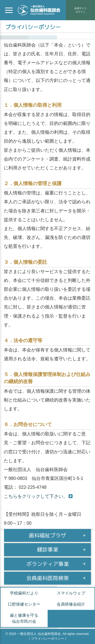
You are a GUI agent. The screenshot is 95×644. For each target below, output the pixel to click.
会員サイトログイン (81, 10)
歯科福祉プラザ (48, 535)
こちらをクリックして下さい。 (36, 496)
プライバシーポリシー (48, 639)
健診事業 (48, 550)
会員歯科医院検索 (48, 578)
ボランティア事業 (48, 564)
